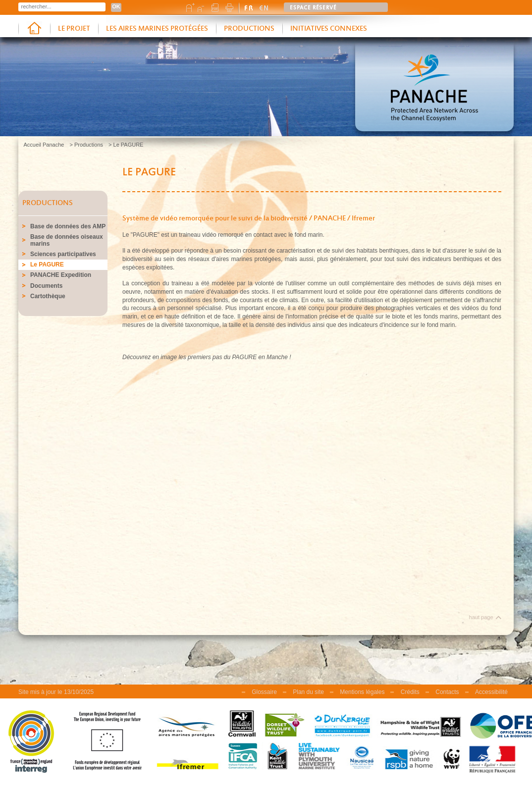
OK (116, 6)
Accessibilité (491, 692)
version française (249, 7)
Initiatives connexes (329, 29)
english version (264, 7)
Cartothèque (48, 296)
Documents (46, 286)
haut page (481, 617)
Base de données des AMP (68, 226)
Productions (249, 29)
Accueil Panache (44, 145)
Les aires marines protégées (157, 29)
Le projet (74, 29)
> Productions (86, 145)
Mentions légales (362, 692)
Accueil (34, 29)
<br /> (308, 483)
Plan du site (308, 692)
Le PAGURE (47, 265)
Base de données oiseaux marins (67, 240)
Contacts (447, 692)
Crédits (410, 692)
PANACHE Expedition (61, 275)
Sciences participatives (63, 254)
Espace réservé (313, 8)
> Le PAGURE (126, 145)
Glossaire (264, 692)
